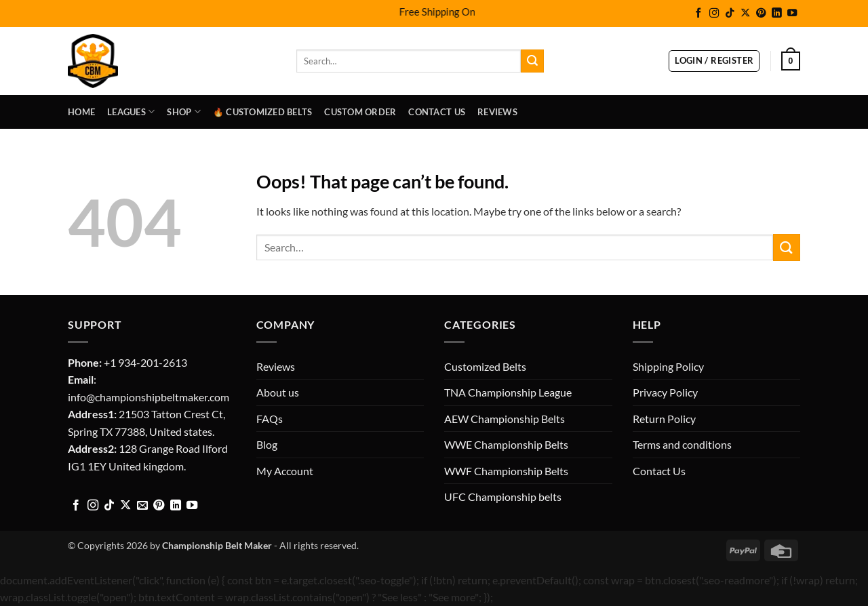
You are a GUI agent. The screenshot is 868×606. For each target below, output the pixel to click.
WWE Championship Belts (506, 444)
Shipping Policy (668, 366)
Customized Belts (485, 366)
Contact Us (437, 112)
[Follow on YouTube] (792, 14)
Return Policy (664, 419)
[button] (714, 61)
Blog (267, 444)
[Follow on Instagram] (714, 14)
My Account (285, 471)
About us (278, 392)
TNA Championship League (508, 392)
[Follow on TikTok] (730, 14)
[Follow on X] (745, 14)
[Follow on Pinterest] (761, 14)
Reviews (497, 112)
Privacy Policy (665, 392)
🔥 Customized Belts (263, 112)
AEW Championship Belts (505, 419)
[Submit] (532, 61)
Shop (183, 112)
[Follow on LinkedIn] (776, 14)
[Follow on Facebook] (698, 14)
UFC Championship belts (503, 497)
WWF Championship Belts (506, 471)
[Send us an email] (142, 506)
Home (81, 112)
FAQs (270, 419)
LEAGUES (131, 112)
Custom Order (360, 112)
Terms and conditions (682, 444)
